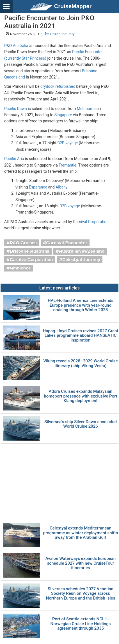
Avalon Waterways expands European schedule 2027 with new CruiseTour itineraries (81, 563)
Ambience (20, 268)
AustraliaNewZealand (82, 251)
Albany (61, 187)
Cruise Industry (60, 34)
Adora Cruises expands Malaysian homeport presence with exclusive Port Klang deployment (80, 396)
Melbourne (86, 109)
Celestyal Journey (81, 260)
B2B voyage (67, 143)
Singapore (63, 115)
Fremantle (67, 165)
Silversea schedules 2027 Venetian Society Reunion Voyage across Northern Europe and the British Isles (81, 594)
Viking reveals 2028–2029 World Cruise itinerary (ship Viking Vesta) (81, 363)
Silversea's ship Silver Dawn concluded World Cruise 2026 (81, 424)
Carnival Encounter (67, 243)
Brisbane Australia (30, 251)
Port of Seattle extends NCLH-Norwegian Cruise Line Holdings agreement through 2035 (81, 624)
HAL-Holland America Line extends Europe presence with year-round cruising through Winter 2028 (81, 305)
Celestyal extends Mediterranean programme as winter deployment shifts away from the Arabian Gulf (80, 533)
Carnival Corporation (91, 222)
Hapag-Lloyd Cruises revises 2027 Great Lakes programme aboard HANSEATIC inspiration (80, 336)
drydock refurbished (58, 86)
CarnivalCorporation (31, 260)
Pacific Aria (14, 159)
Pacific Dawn (16, 109)
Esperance (38, 187)
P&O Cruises (23, 243)
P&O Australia (16, 46)
